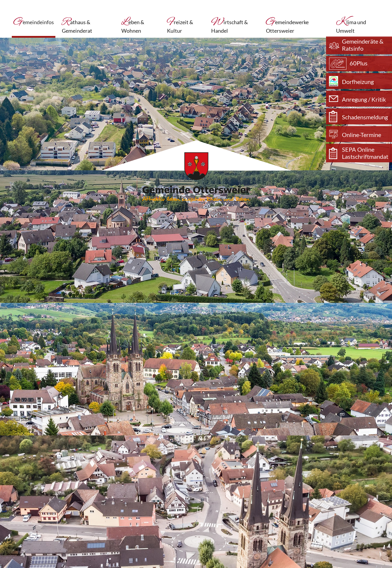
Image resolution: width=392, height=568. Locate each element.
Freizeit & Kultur (180, 26)
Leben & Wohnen (133, 26)
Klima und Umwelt (351, 26)
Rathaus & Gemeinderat (77, 26)
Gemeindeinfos (34, 23)
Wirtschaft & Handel (230, 26)
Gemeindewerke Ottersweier (287, 26)
